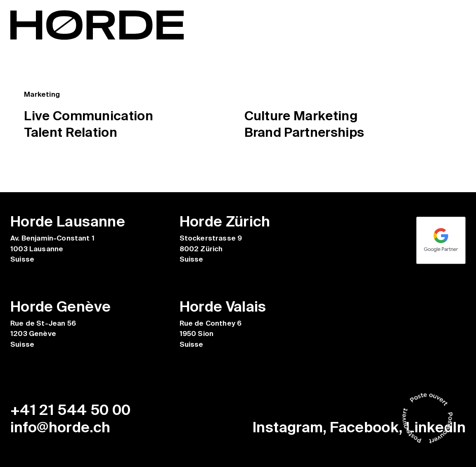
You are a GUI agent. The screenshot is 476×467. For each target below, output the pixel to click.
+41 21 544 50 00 (71, 410)
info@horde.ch (60, 427)
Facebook (364, 427)
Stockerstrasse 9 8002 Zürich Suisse (211, 249)
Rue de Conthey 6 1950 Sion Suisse (211, 334)
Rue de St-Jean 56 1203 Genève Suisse (43, 334)
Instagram (288, 427)
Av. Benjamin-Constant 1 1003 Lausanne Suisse (52, 249)
